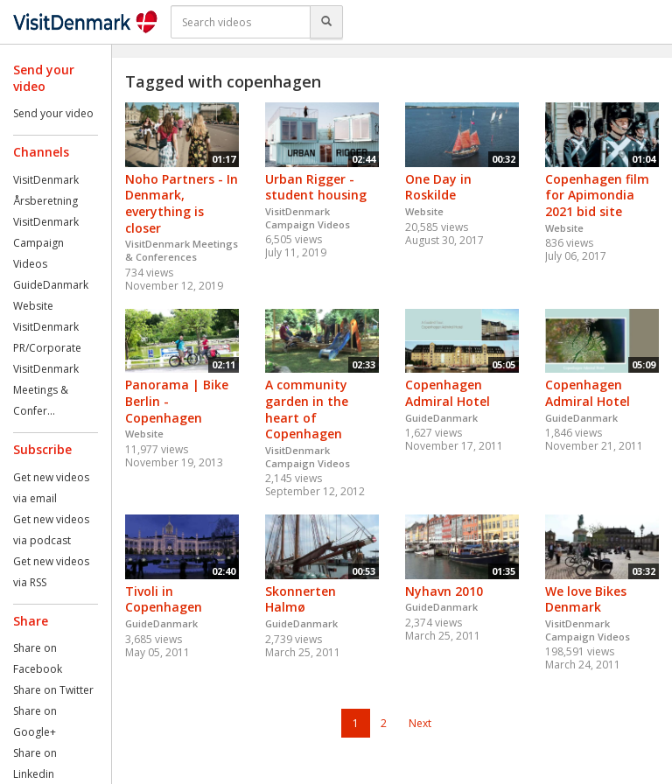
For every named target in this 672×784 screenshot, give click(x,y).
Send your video (53, 113)
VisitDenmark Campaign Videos (46, 243)
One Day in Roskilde (438, 187)
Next (420, 723)
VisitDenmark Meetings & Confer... (46, 390)
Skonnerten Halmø (301, 599)
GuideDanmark (51, 285)
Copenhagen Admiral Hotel (448, 393)
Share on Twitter (53, 690)
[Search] (326, 22)
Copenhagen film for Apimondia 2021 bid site (597, 195)
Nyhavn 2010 (444, 591)
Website (33, 306)
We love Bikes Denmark (586, 599)
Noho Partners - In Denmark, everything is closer (182, 203)
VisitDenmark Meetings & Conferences (182, 250)
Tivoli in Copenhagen (164, 599)
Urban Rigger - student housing (316, 187)
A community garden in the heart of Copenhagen (307, 409)
